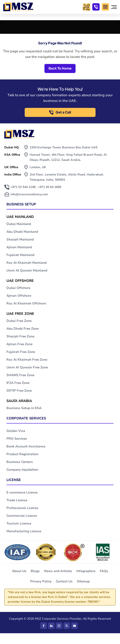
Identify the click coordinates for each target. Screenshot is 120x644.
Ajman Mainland (19, 247)
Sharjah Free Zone (20, 336)
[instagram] (59, 626)
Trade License (17, 500)
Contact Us (64, 581)
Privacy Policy (41, 581)
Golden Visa (16, 431)
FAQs (104, 571)
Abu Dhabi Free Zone (23, 329)
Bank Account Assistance (26, 446)
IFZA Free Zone (18, 383)
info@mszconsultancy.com (29, 194)
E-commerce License (22, 492)
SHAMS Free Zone (20, 375)
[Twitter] (67, 626)
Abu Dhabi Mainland (22, 232)
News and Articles (58, 571)
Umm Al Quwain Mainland (27, 270)
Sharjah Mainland (20, 239)
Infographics (86, 571)
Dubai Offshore (18, 288)
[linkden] (51, 626)
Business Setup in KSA (24, 408)
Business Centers (20, 462)
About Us (19, 571)
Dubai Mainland (19, 224)
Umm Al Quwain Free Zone (27, 367)
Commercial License (22, 516)
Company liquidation (22, 470)
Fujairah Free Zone (21, 352)
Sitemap (83, 581)
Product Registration (22, 454)
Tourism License (19, 523)
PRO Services (17, 439)
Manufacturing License (24, 531)
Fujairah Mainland (20, 255)
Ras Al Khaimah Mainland (27, 263)
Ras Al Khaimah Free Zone (27, 360)
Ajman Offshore (19, 296)
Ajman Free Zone (19, 344)
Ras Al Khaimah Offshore (26, 303)
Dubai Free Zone (19, 321)
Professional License (22, 508)
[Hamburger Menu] (114, 7)
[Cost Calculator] (105, 7)
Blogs (35, 571)
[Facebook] (44, 626)
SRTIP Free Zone (19, 391)
